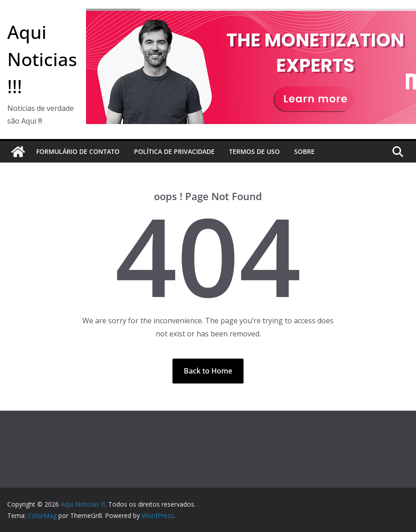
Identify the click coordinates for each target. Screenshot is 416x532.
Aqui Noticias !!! (42, 59)
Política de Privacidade (174, 151)
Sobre (304, 151)
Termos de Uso (254, 151)
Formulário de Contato (78, 151)
